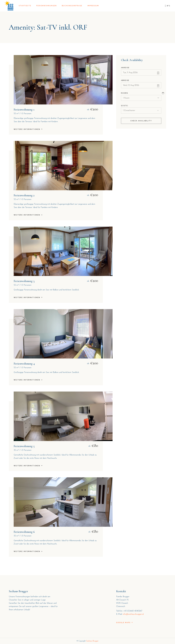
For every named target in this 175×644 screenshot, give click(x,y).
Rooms (125, 93)
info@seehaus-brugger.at (133, 614)
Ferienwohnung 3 (24, 281)
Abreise (125, 80)
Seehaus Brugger (92, 641)
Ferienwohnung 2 (24, 195)
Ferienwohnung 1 (24, 110)
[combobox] (141, 98)
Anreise (125, 68)
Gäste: (125, 106)
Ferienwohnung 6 (24, 532)
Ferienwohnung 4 (24, 364)
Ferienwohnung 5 (24, 446)
